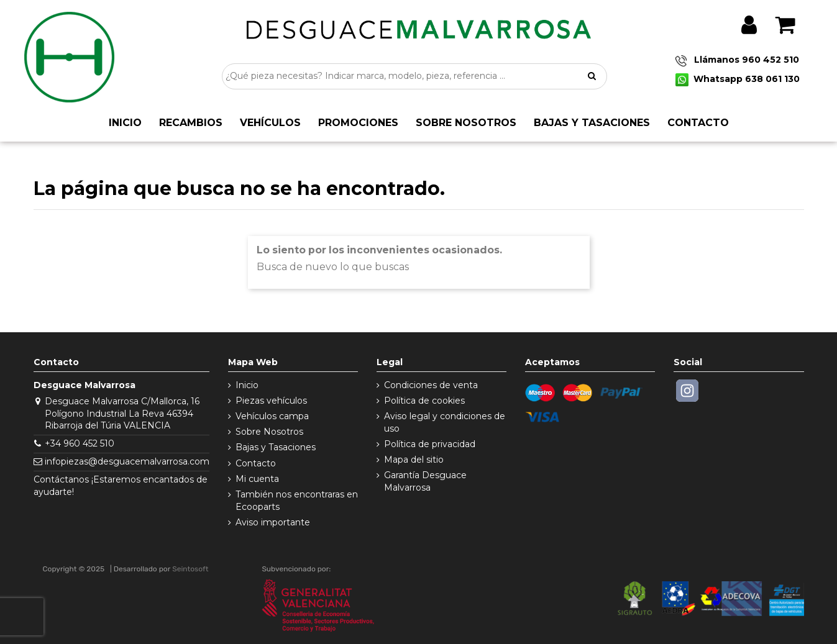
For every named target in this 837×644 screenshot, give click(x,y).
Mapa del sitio (414, 460)
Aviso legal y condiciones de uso (445, 422)
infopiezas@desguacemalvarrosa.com (127, 461)
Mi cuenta (257, 479)
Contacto (256, 463)
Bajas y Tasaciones (276, 447)
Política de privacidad (430, 444)
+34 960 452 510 (80, 443)
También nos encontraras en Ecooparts (297, 501)
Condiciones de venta (431, 385)
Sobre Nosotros (269, 432)
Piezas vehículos (271, 401)
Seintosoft (190, 569)
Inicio (247, 385)
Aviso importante (273, 522)
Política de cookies (424, 401)
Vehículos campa (272, 416)
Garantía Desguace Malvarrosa (425, 481)
